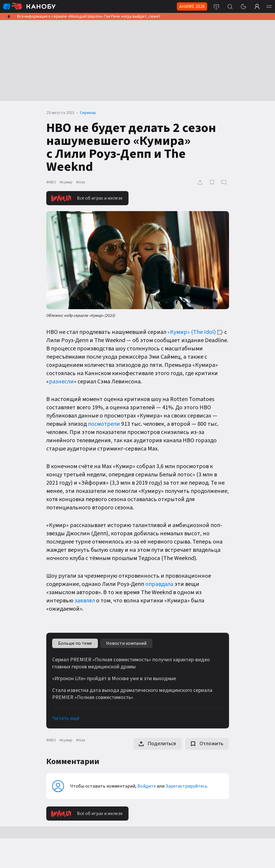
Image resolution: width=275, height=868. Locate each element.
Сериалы (88, 113)
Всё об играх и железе (87, 198)
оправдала (159, 584)
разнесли (61, 382)
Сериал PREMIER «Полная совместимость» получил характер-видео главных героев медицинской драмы (131, 663)
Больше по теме (75, 643)
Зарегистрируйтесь (186, 786)
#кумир (66, 182)
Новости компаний (126, 643)
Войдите (147, 786)
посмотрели (104, 424)
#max (81, 182)
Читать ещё (66, 718)
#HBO (51, 182)
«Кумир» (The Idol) (192, 332)
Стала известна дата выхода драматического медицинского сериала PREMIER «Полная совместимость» (132, 694)
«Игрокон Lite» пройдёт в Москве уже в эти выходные (114, 679)
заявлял (85, 601)
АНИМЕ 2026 (192, 6)
